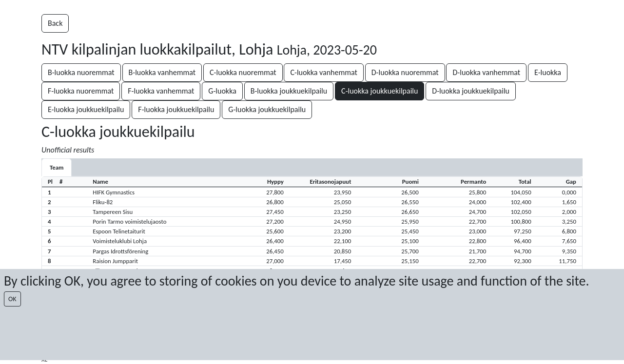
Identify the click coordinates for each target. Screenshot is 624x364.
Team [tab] (57, 167)
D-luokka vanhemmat (486, 72)
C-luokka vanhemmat (323, 72)
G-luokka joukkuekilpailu (267, 109)
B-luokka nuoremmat (81, 72)
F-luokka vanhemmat (161, 91)
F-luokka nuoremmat (81, 91)
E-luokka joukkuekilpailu (86, 109)
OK (12, 299)
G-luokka (222, 91)
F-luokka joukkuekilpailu (176, 109)
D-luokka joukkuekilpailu (471, 91)
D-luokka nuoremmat (405, 72)
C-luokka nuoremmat (243, 72)
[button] (312, 192)
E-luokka (548, 72)
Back (55, 23)
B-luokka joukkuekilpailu (289, 91)
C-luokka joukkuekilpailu (380, 91)
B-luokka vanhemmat (162, 72)
